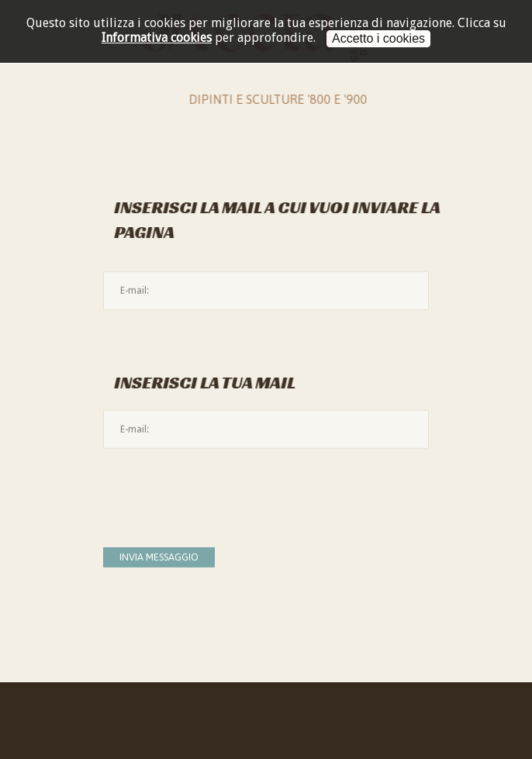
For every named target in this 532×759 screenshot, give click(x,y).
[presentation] (221, 490)
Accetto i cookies (378, 38)
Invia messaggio (159, 557)
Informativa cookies (157, 38)
